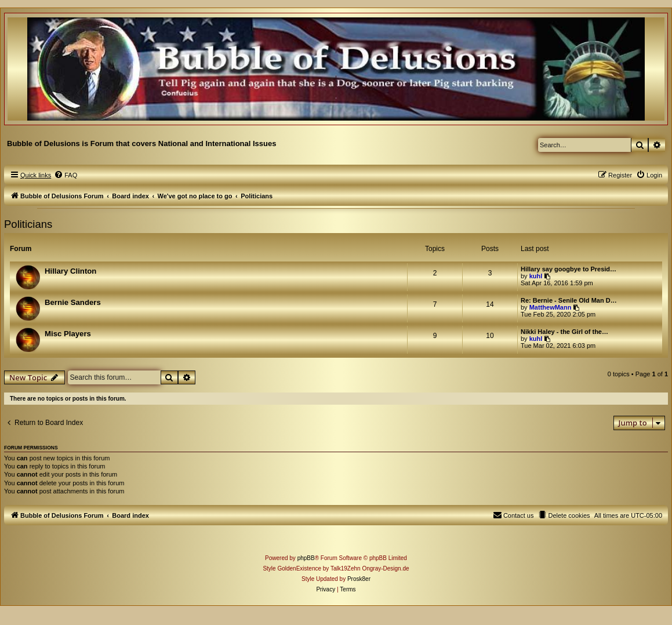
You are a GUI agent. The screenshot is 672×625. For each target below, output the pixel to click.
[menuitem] (66, 175)
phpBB (306, 558)
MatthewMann (551, 307)
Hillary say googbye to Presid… (569, 269)
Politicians (28, 224)
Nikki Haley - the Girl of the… (564, 332)
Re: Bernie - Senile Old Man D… (569, 300)
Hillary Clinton (70, 271)
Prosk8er (359, 579)
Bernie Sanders (73, 302)
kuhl (536, 276)
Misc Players (68, 334)
